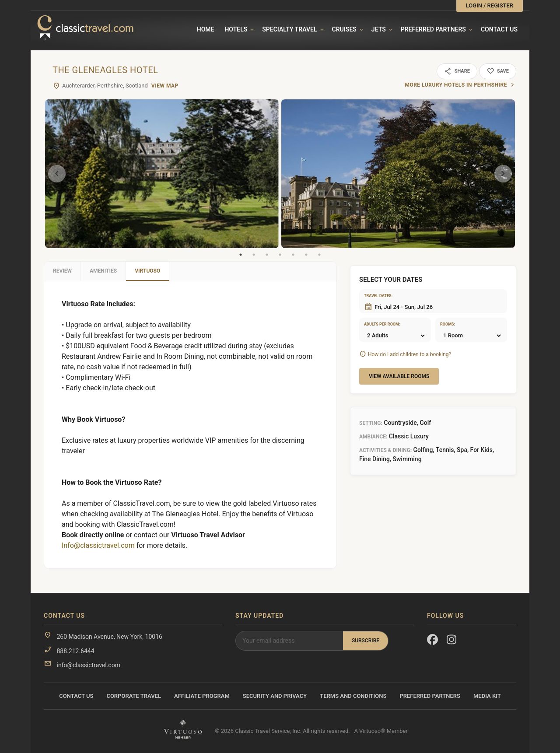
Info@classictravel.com (98, 545)
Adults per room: (375, 324)
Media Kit (487, 696)
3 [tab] (267, 255)
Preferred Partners (433, 29)
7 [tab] (319, 255)
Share (457, 71)
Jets (379, 29)
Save (498, 71)
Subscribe (366, 641)
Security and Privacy (275, 696)
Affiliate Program (202, 696)
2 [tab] (254, 255)
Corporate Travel (134, 696)
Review (62, 271)
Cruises (344, 29)
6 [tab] (306, 255)
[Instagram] (452, 641)
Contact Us (499, 29)
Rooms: (448, 324)
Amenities (103, 271)
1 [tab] (241, 255)
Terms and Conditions (353, 696)
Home (206, 29)
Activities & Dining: (385, 450)
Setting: (371, 423)
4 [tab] (280, 255)
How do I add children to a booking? (409, 354)
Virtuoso (147, 271)
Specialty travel (289, 29)
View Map (165, 86)
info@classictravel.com (88, 665)
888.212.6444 (75, 651)
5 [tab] (293, 255)
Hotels (236, 29)
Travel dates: (375, 296)
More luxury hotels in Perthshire (456, 85)
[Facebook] (432, 641)
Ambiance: (373, 437)
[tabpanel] (162, 174)
